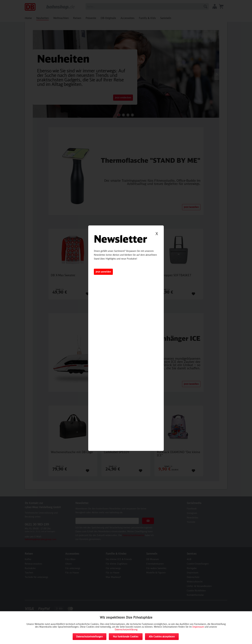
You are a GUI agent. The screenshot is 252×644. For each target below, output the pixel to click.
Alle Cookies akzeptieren (162, 637)
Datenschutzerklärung (126, 629)
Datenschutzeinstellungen (89, 637)
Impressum (198, 627)
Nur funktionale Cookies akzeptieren (126, 638)
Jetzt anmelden (103, 272)
